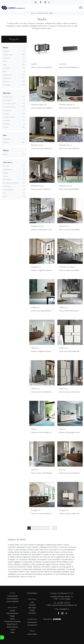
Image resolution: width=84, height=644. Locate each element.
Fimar (5, 61)
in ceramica (7, 100)
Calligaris (6, 51)
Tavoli (12, 630)
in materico (7, 120)
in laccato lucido (9, 104)
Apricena (6, 166)
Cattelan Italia (8, 55)
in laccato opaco (9, 107)
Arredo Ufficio (32, 634)
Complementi (32, 625)
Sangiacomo (7, 75)
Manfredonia (7, 179)
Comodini (32, 605)
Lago (5, 65)
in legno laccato (9, 117)
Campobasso (8, 169)
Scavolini (6, 82)
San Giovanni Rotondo (11, 183)
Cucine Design (12, 596)
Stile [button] (5, 135)
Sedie (12, 632)
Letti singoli (32, 608)
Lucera (5, 176)
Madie (51, 13)
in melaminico (8, 97)
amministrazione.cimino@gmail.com (64, 605)
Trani (5, 193)
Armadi (32, 610)
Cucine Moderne (12, 599)
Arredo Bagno (32, 593)
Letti (32, 602)
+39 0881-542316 (63, 603)
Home (33, 13)
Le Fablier (6, 68)
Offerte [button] (6, 151)
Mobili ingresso (12, 627)
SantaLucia (7, 78)
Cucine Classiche (12, 601)
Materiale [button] (7, 93)
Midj (4, 71)
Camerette (32, 613)
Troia (5, 196)
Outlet (5, 154)
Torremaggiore (8, 190)
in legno (6, 114)
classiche (6, 139)
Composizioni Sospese (12, 621)
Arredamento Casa (42, 13)
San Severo (7, 186)
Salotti (12, 619)
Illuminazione (32, 622)
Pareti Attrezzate (12, 613)
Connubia (6, 58)
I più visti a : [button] (8, 162)
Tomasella (7, 85)
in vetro (6, 127)
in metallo (6, 124)
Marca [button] (5, 48)
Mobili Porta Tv (12, 624)
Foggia (5, 173)
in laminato (7, 110)
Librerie (12, 611)
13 (54, 528)
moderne (6, 142)
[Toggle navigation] (81, 8)
